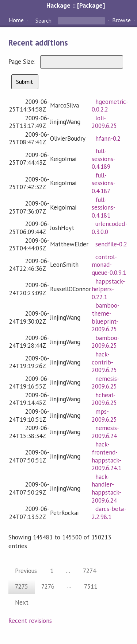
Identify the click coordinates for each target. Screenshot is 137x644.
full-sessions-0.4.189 (104, 159)
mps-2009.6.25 (104, 415)
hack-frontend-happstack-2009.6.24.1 (106, 456)
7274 (90, 571)
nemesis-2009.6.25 (105, 383)
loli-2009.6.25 (104, 122)
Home (16, 20)
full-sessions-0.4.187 (104, 183)
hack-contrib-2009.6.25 (104, 362)
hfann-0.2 (108, 138)
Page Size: (23, 62)
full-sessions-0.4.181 (104, 208)
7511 (91, 586)
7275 (22, 586)
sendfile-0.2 (111, 244)
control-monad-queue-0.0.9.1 (109, 265)
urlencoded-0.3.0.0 (109, 228)
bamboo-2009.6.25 (106, 342)
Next (22, 602)
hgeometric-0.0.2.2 (110, 106)
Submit (25, 82)
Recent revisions (30, 621)
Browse (121, 20)
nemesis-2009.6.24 (105, 432)
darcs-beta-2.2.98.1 (109, 513)
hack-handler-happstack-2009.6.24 (106, 489)
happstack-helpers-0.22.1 (108, 289)
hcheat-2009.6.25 (104, 399)
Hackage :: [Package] (76, 5)
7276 (48, 586)
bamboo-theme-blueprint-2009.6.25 (106, 317)
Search (43, 20)
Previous (26, 571)
